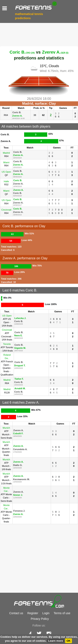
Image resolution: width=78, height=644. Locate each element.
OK (69, 641)
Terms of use (62, 613)
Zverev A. (55, 52)
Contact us (16, 613)
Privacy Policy (40, 619)
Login (46, 613)
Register (33, 613)
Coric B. (22, 52)
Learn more (56, 641)
